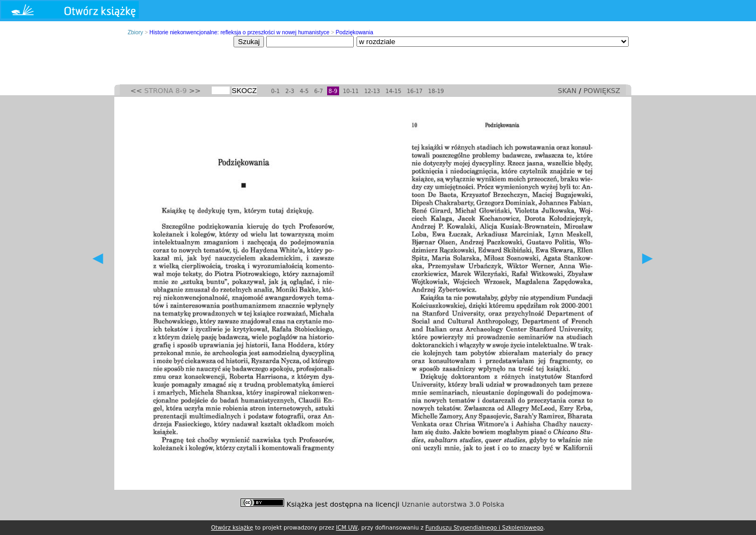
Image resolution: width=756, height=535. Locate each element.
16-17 (414, 91)
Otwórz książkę (232, 527)
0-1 (275, 91)
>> (195, 91)
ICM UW (347, 527)
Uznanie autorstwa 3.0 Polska (453, 504)
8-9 (333, 91)
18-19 (436, 91)
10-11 (351, 91)
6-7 (318, 91)
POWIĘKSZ (602, 91)
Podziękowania (355, 32)
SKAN (567, 91)
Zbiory (136, 32)
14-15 (393, 91)
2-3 (290, 91)
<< (136, 91)
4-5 (304, 91)
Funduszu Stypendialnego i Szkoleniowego (484, 527)
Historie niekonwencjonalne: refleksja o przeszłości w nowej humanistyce (240, 32)
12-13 (372, 91)
